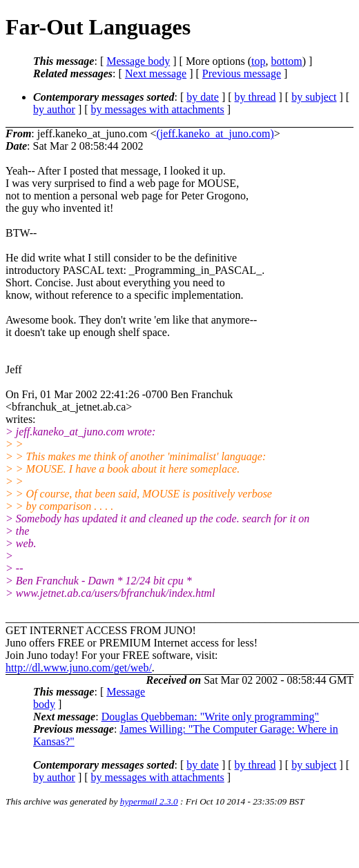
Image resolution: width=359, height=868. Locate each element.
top (258, 61)
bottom (286, 61)
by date (203, 97)
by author (54, 109)
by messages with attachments (158, 109)
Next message (156, 73)
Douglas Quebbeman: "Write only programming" (210, 717)
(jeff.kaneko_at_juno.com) (215, 134)
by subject (314, 97)
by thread (255, 97)
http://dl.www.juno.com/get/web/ (79, 668)
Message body (138, 61)
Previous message (242, 73)
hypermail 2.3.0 (149, 801)
